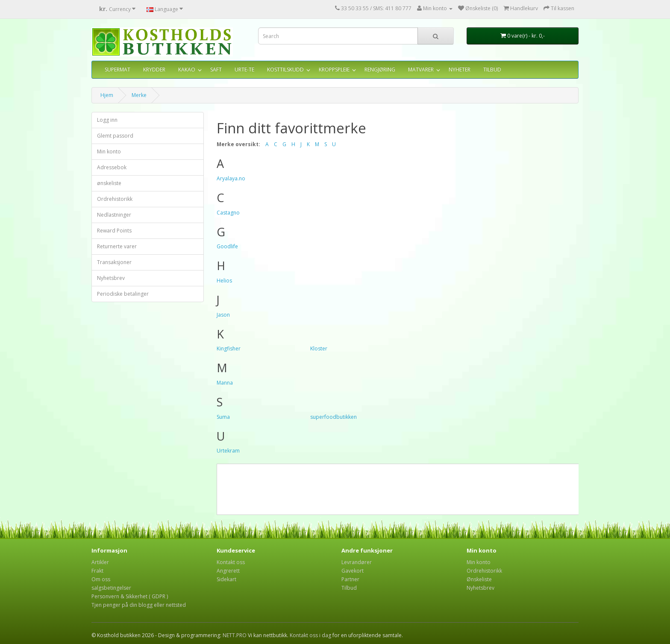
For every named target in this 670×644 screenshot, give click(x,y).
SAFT (216, 69)
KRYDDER (154, 69)
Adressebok (112, 167)
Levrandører (357, 562)
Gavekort (353, 571)
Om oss (101, 579)
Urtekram (228, 451)
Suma (223, 417)
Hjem (107, 95)
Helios (224, 281)
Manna (225, 383)
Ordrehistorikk (115, 199)
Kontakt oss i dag (310, 635)
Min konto (109, 151)
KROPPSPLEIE (334, 69)
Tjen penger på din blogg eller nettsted (139, 605)
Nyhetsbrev (111, 278)
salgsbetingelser (111, 588)
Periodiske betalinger (123, 294)
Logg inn (107, 120)
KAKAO (187, 69)
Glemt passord (115, 136)
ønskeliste (109, 183)
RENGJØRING (380, 69)
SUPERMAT (118, 69)
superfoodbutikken (334, 417)
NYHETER (460, 69)
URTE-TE (244, 69)
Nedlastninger (114, 215)
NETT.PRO (235, 635)
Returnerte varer (117, 246)
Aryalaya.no (231, 178)
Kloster (319, 348)
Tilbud (349, 588)
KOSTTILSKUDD (285, 69)
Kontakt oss (231, 562)
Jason (223, 315)
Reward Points (114, 231)
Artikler (100, 562)
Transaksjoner (114, 262)
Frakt (97, 571)
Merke (139, 95)
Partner (350, 579)
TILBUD (492, 69)
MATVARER (421, 69)
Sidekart (226, 579)
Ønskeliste (479, 579)
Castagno (228, 213)
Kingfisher (229, 348)
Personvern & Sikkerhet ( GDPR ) (130, 596)
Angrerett (228, 571)
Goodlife (227, 246)
